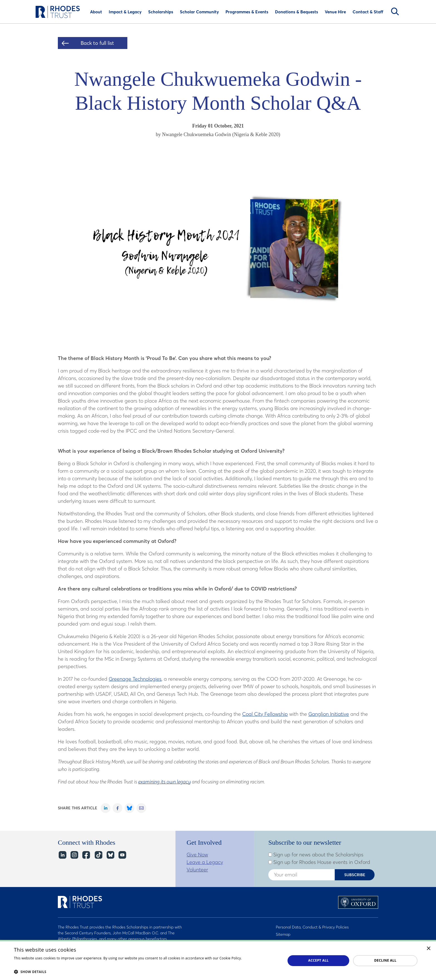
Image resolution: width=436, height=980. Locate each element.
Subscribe (355, 875)
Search (395, 11)
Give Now (197, 855)
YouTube (122, 855)
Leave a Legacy (205, 862)
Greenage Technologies (135, 679)
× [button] (429, 949)
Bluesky (110, 855)
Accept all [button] (318, 960)
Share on (106, 808)
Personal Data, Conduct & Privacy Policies (312, 927)
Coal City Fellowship (265, 714)
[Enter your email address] (301, 875)
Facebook (86, 855)
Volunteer (197, 870)
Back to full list (97, 43)
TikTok (98, 855)
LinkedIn (62, 855)
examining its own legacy (164, 782)
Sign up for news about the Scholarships (316, 855)
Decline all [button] (385, 960)
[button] (146, 972)
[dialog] (218, 960)
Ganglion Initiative (329, 714)
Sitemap (283, 934)
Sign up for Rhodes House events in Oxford (319, 862)
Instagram (74, 855)
